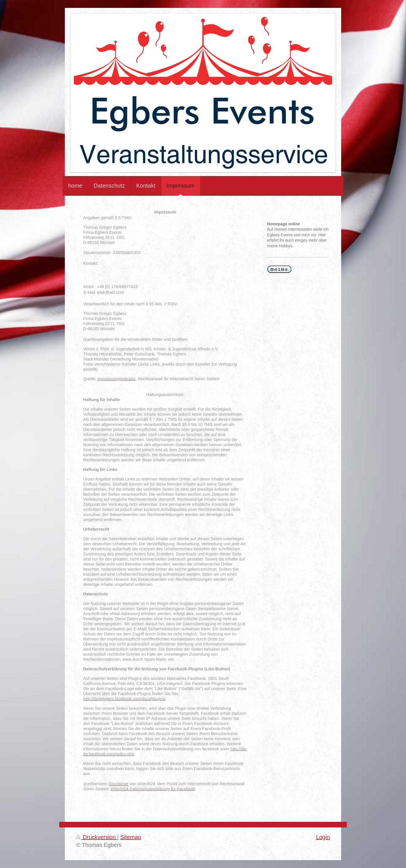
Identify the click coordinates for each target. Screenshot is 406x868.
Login (323, 837)
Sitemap (131, 837)
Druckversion (97, 837)
